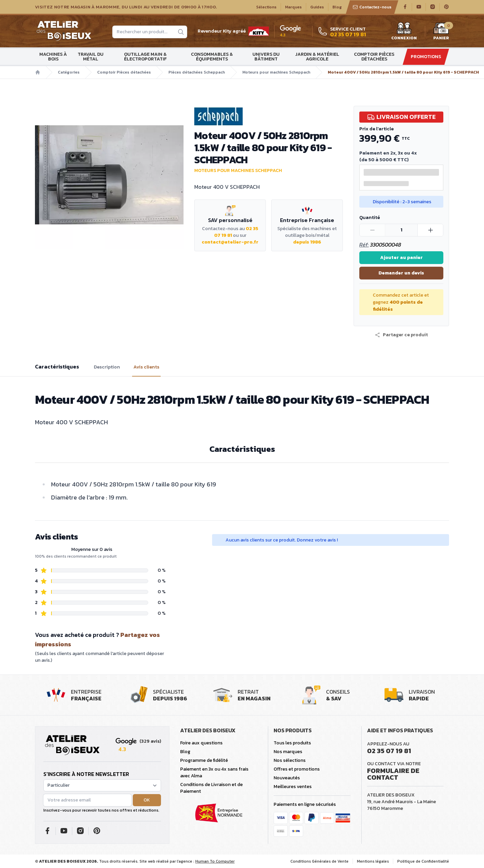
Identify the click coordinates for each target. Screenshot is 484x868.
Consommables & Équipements (212, 57)
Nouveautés (287, 778)
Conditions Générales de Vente (319, 861)
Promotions (426, 57)
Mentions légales (373, 861)
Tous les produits (292, 743)
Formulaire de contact (393, 774)
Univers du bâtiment (266, 57)
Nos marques (288, 752)
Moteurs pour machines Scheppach (276, 72)
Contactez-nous (372, 7)
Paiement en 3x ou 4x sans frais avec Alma (214, 772)
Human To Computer (215, 861)
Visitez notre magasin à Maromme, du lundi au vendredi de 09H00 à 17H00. (126, 7)
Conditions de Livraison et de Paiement (211, 788)
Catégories (69, 72)
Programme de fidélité (204, 760)
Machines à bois (53, 57)
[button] (401, 335)
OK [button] (147, 800)
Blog (337, 7)
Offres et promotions (297, 769)
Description (107, 367)
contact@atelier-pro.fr (230, 242)
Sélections (266, 7)
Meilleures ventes (293, 787)
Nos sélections (290, 760)
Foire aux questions (201, 743)
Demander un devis (401, 273)
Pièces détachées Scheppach (197, 72)
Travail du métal (91, 57)
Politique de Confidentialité (423, 861)
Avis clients (146, 367)
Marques (293, 7)
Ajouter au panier (401, 257)
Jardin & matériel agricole (317, 57)
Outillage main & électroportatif (145, 57)
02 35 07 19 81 (389, 751)
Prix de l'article (376, 129)
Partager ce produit (401, 335)
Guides (317, 7)
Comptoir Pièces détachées (374, 57)
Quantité (370, 218)
